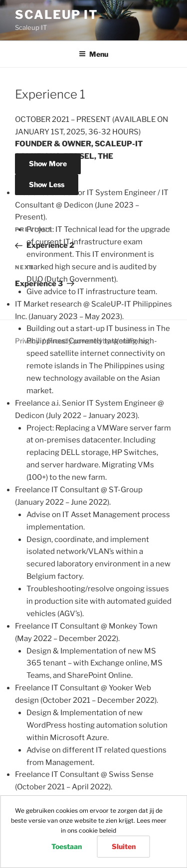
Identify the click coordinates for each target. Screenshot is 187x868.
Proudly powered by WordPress (97, 341)
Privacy (27, 341)
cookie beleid (97, 830)
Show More (48, 163)
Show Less (47, 184)
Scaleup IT (57, 15)
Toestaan (67, 846)
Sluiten (124, 846)
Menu (93, 54)
